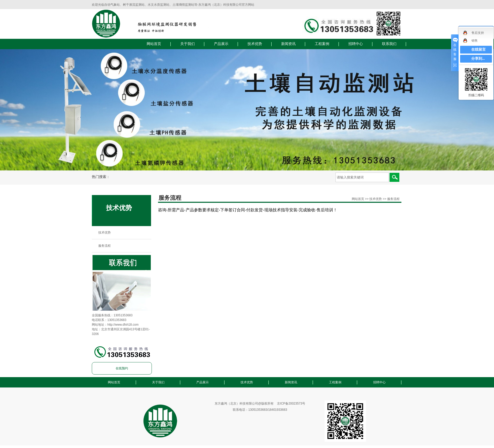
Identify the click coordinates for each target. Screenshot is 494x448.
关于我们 (188, 44)
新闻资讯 (288, 44)
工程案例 (322, 44)
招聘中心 (356, 44)
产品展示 (221, 44)
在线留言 (478, 50)
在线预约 (122, 368)
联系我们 (389, 44)
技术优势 (255, 44)
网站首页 (154, 44)
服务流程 (104, 246)
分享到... (478, 59)
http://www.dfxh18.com (123, 325)
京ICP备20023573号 (291, 404)
